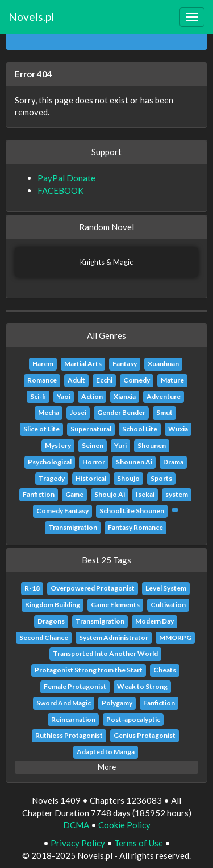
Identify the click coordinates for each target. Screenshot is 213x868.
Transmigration (73, 527)
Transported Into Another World (105, 653)
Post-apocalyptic (133, 719)
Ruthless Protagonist (69, 735)
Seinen (93, 445)
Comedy (137, 380)
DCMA (76, 825)
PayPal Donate (66, 178)
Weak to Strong (142, 686)
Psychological (50, 462)
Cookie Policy (124, 825)
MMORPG (175, 637)
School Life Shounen (132, 511)
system (177, 494)
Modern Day (154, 621)
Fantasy (125, 364)
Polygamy (117, 703)
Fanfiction (39, 494)
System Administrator (114, 637)
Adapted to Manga (106, 752)
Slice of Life (41, 429)
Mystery (58, 445)
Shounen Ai (134, 462)
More (107, 767)
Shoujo (128, 478)
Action (92, 396)
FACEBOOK (60, 190)
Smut (164, 412)
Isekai (145, 494)
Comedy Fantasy (62, 511)
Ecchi (104, 380)
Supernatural (91, 429)
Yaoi (64, 396)
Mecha (49, 412)
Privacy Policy (78, 843)
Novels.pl (31, 17)
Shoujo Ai (110, 494)
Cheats (165, 670)
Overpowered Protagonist (93, 588)
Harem (43, 364)
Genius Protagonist (145, 735)
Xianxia (125, 396)
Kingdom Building (53, 605)
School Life (140, 429)
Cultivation (168, 605)
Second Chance (44, 637)
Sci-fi (38, 396)
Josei (78, 412)
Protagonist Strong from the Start (89, 670)
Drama (173, 462)
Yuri (120, 445)
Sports (161, 478)
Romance (42, 380)
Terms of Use (139, 843)
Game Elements (115, 605)
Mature (172, 380)
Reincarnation (73, 719)
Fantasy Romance (135, 527)
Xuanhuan (163, 364)
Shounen (152, 445)
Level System (166, 588)
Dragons (51, 621)
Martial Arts (83, 364)
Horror (94, 462)
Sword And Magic (64, 703)
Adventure (164, 396)
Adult (76, 380)
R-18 (32, 588)
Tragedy (52, 478)
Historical (91, 478)
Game (74, 494)
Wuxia (178, 429)
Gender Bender (121, 412)
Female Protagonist (75, 686)
